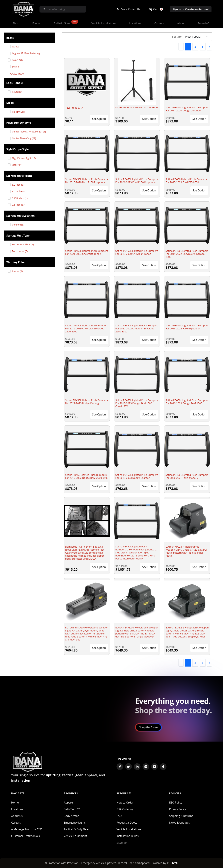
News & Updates (179, 823)
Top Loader (21, 251)
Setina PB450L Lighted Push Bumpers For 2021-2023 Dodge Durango (86, 402)
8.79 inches (21, 198)
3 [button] (203, 47)
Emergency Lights (75, 823)
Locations (17, 809)
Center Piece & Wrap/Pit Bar (30, 132)
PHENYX (172, 863)
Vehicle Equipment (75, 836)
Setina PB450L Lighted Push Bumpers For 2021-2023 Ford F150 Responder (137, 181)
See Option (99, 119)
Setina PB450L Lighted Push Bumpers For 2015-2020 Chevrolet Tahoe (137, 252)
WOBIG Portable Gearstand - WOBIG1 (137, 107)
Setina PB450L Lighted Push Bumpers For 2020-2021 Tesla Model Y (187, 476)
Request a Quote (127, 823)
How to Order (125, 803)
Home (15, 803)
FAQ (119, 816)
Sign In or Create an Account (191, 9)
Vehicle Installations (129, 829)
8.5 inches (20, 191)
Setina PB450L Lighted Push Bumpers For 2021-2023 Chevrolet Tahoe (86, 252)
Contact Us (134, 9)
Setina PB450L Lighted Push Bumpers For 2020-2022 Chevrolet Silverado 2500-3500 (137, 328)
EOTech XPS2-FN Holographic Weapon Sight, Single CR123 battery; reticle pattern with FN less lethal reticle (186, 551)
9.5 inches (20, 205)
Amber (19, 271)
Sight (18, 165)
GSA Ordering (125, 809)
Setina (17, 67)
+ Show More (16, 74)
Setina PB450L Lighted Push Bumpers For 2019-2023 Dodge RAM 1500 (187, 402)
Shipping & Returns (181, 816)
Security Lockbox (24, 244)
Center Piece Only (25, 138)
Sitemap (122, 843)
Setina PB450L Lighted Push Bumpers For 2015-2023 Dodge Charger (137, 476)
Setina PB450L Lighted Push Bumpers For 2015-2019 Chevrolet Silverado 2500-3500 (86, 328)
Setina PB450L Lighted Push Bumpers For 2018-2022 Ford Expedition (187, 327)
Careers (16, 823)
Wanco (17, 47)
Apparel (69, 803)
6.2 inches (20, 185)
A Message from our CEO (27, 829)
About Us (17, 816)
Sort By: (177, 37)
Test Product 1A (74, 108)
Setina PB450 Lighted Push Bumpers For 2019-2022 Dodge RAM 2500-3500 (87, 476)
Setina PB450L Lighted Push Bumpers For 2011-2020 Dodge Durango (187, 109)
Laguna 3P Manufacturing (27, 53)
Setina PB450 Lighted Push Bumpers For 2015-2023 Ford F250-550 (186, 181)
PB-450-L (20, 112)
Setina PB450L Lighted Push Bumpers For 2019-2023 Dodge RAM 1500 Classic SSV (137, 403)
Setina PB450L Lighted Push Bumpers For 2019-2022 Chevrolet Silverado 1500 (187, 254)
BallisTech (72, 809)
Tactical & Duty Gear (76, 829)
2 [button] (195, 47)
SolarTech (19, 60)
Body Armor (71, 816)
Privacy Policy (177, 809)
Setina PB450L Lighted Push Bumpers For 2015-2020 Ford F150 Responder (86, 181)
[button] (156, 9)
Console (19, 225)
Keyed (18, 92)
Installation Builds (127, 836)
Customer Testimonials (25, 836)
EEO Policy (176, 803)
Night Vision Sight (25, 158)
